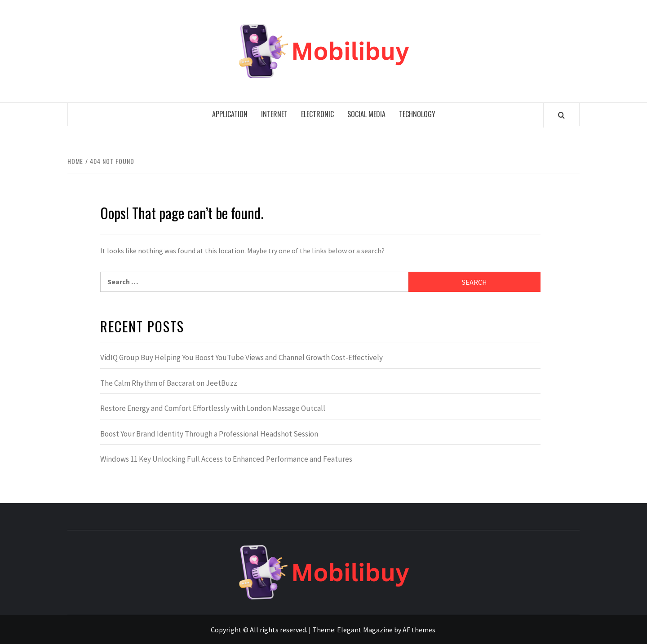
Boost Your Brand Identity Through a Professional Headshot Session (209, 434)
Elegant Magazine (365, 630)
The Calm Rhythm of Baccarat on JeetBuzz (169, 383)
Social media (366, 114)
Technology (417, 114)
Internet (274, 114)
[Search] (561, 115)
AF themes (419, 630)
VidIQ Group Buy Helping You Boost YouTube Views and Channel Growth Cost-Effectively (242, 357)
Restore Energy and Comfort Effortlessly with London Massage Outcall (213, 408)
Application (230, 114)
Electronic (317, 114)
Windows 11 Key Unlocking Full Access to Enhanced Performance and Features (226, 459)
